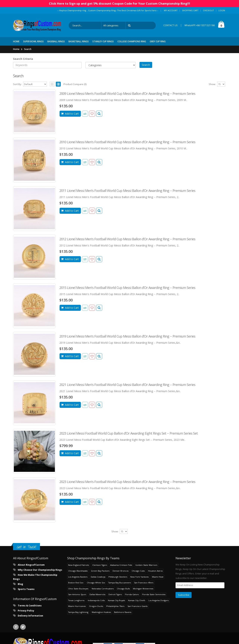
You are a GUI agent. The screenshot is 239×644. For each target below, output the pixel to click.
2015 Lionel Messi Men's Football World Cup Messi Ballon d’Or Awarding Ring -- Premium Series (127, 288)
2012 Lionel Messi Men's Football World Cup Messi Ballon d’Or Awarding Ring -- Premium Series (127, 239)
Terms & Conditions (30, 606)
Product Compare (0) (75, 84)
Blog (20, 584)
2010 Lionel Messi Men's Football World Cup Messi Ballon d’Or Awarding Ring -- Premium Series (127, 142)
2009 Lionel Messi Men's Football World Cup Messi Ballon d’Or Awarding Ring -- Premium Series (127, 93)
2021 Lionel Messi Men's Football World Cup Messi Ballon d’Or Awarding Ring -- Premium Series (127, 385)
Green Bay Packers (100, 571)
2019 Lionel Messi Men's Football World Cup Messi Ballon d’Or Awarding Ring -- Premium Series (127, 336)
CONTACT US (170, 25)
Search (28, 49)
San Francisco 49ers (144, 583)
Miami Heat (158, 577)
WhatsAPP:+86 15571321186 (200, 25)
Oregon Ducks (96, 606)
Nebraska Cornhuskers (103, 589)
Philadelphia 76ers (115, 606)
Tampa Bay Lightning (78, 612)
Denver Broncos (121, 571)
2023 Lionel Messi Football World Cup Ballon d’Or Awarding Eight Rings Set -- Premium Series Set (129, 433)
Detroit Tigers (115, 594)
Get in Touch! (27, 547)
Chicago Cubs (138, 571)
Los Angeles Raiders (78, 577)
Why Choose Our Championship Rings (40, 570)
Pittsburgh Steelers (118, 577)
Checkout (208, 10)
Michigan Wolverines (143, 589)
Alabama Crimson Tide (121, 565)
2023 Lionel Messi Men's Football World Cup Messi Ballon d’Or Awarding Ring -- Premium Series (127, 482)
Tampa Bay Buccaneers (120, 583)
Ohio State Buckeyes (78, 589)
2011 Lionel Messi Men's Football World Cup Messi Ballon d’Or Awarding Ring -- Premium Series (127, 191)
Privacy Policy (26, 611)
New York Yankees (139, 577)
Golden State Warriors (146, 565)
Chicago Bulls (123, 589)
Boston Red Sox (76, 583)
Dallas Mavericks (97, 594)
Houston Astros (155, 571)
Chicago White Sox (96, 583)
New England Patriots (79, 565)
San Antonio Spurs (77, 594)
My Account (171, 10)
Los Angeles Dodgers (159, 600)
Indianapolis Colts (96, 600)
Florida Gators (132, 594)
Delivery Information (30, 616)
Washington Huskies (101, 612)
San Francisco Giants (138, 606)
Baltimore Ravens (123, 612)
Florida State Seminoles (154, 594)
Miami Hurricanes (77, 606)
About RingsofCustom (31, 565)
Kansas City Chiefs (137, 600)
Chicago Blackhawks (78, 571)
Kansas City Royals (116, 600)
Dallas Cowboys (98, 577)
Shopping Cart (190, 10)
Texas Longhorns (76, 600)
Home (16, 49)
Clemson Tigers (100, 565)
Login (222, 10)
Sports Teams (26, 589)
